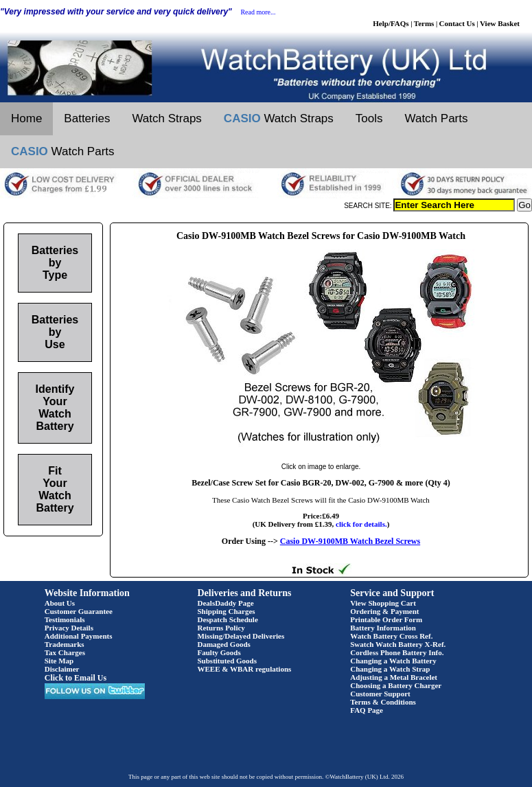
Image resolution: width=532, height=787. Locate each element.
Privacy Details (69, 628)
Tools (369, 118)
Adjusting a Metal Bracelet (394, 677)
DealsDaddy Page (226, 603)
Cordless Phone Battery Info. (397, 652)
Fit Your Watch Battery (55, 489)
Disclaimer (62, 669)
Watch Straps (166, 118)
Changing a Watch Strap (390, 669)
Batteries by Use (55, 332)
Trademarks (65, 644)
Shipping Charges (227, 611)
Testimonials (65, 619)
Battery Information (383, 628)
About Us (60, 603)
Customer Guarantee (79, 611)
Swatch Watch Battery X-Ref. (398, 644)
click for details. (361, 524)
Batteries (87, 118)
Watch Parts (437, 118)
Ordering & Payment (384, 611)
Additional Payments (79, 636)
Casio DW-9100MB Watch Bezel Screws (350, 541)
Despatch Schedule (228, 619)
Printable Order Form (386, 619)
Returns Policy (221, 628)
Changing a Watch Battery (393, 661)
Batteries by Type (55, 263)
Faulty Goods (219, 652)
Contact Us (457, 23)
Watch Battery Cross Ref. (391, 636)
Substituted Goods (228, 661)
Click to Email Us (76, 678)
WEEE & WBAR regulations (245, 669)
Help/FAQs (391, 23)
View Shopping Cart (383, 603)
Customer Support (380, 694)
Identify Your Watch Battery (55, 408)
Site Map (59, 661)
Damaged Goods (224, 644)
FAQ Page (367, 710)
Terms (424, 23)
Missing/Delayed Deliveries (241, 636)
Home (26, 118)
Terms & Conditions (383, 702)
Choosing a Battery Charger (396, 685)
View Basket (500, 23)
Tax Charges (65, 652)
